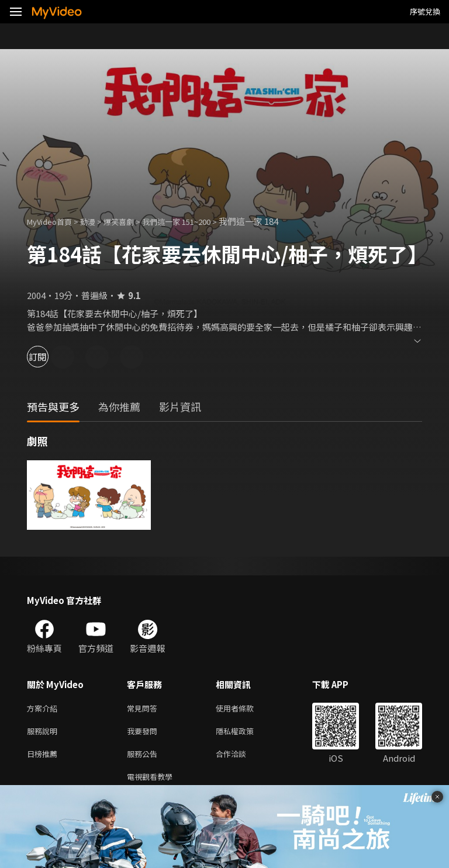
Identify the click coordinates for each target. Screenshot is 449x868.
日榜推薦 (44, 758)
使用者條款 (245, 709)
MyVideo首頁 (53, 221)
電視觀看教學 (153, 782)
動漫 (97, 221)
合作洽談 (240, 758)
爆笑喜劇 (132, 221)
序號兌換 (425, 11)
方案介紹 (44, 709)
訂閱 (50, 357)
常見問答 (144, 709)
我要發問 (144, 733)
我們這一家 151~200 (196, 221)
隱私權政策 (245, 733)
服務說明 (44, 733)
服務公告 (144, 758)
